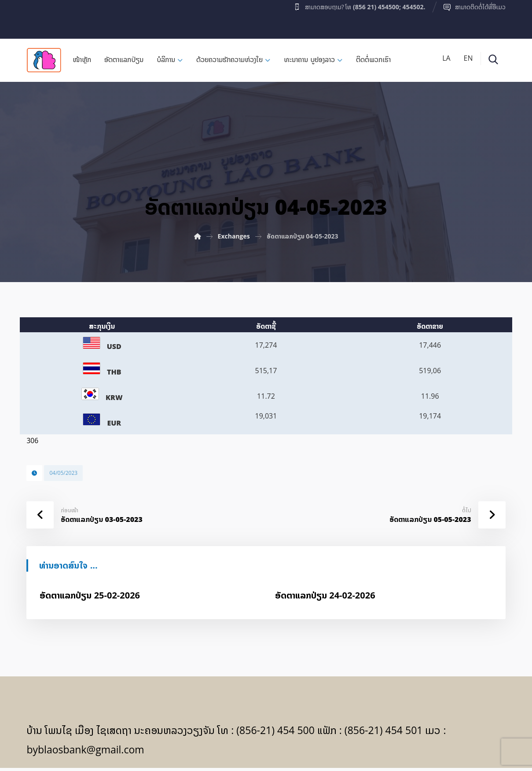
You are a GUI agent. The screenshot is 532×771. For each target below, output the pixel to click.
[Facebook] (44, 17)
